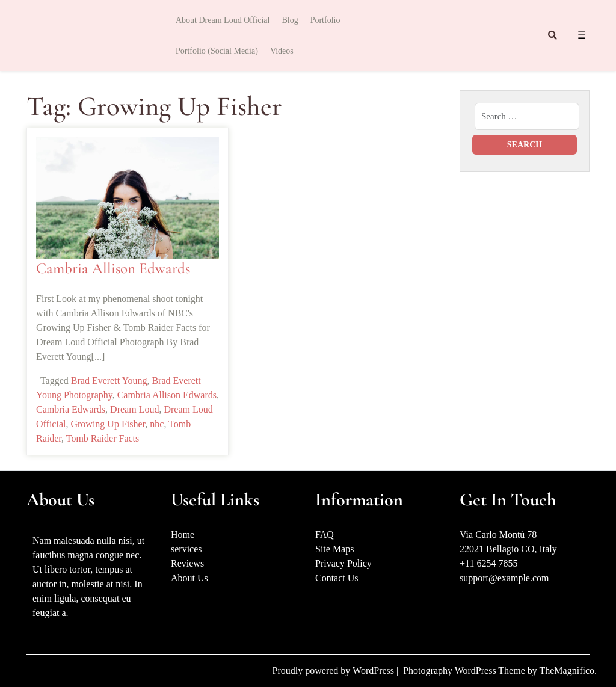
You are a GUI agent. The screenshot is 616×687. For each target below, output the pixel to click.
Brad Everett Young (109, 380)
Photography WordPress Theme (465, 670)
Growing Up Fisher (108, 424)
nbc (157, 424)
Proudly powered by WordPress (334, 670)
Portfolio (325, 20)
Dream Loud (134, 409)
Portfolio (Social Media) (217, 51)
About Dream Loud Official (223, 20)
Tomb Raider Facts (103, 438)
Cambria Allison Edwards (113, 268)
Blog (290, 20)
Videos (282, 51)
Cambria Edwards (71, 409)
